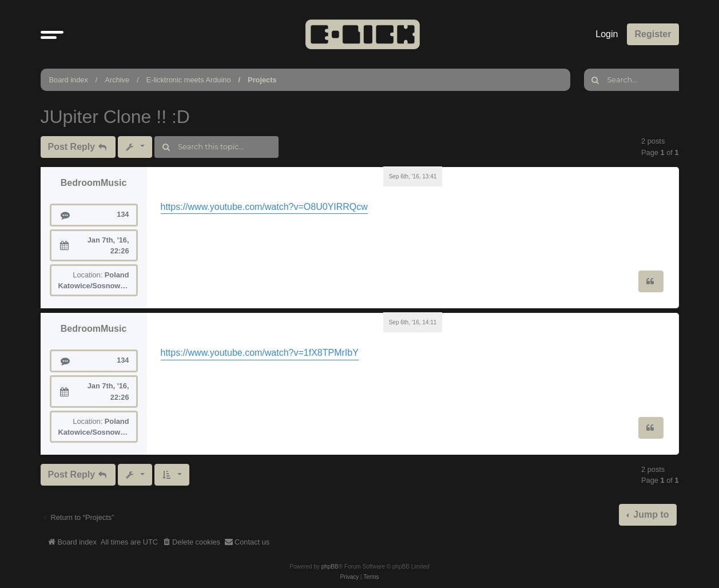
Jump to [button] (650, 514)
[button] (52, 34)
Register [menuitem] (653, 34)
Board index (69, 80)
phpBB (330, 567)
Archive (117, 80)
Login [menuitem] (607, 34)
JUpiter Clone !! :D (115, 117)
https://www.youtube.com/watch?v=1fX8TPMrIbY (260, 353)
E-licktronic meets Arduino (189, 80)
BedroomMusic (94, 183)
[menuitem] (191, 542)
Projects (262, 80)
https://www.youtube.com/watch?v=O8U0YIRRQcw (264, 207)
